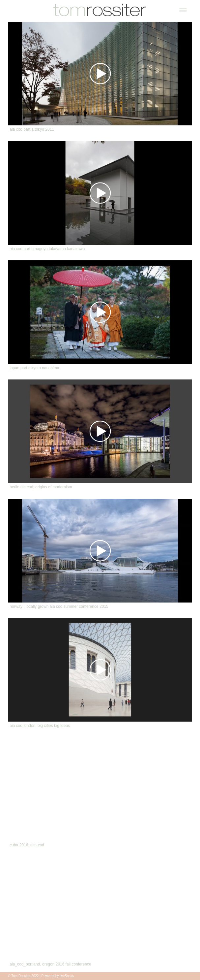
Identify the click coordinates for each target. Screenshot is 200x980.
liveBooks (67, 976)
